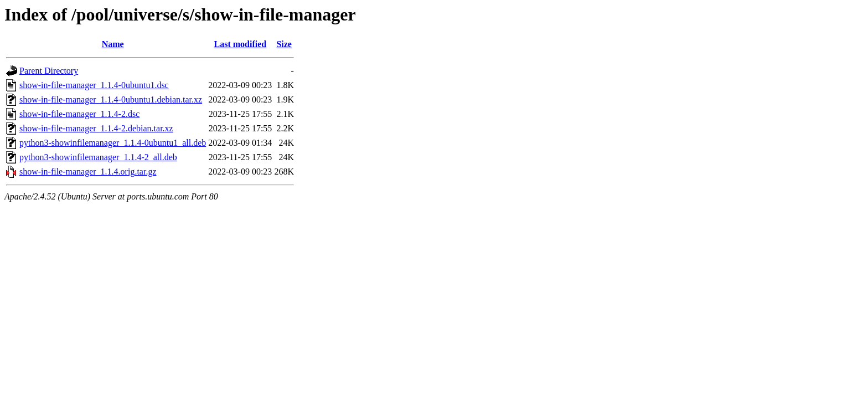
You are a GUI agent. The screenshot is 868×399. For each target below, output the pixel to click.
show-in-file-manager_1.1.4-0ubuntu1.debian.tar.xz (111, 99)
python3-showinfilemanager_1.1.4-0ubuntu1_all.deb (113, 143)
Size (284, 44)
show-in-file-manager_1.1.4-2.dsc (79, 114)
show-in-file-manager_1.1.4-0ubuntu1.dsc (94, 85)
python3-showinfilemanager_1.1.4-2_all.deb (98, 157)
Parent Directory (49, 71)
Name (113, 44)
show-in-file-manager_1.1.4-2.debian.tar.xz (96, 128)
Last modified (240, 44)
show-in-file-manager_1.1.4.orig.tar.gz (88, 172)
